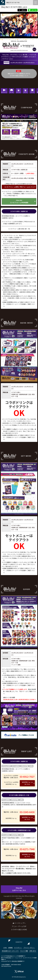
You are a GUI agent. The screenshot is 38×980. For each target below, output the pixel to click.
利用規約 (10, 948)
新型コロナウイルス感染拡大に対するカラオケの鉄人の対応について (19, 75)
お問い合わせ (33, 951)
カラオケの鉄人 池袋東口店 (19, 211)
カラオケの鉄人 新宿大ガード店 (19, 795)
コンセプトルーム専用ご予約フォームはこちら (19, 187)
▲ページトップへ (19, 923)
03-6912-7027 (27, 777)
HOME (5, 948)
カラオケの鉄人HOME (19, 930)
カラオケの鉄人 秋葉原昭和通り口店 (19, 830)
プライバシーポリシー (29, 948)
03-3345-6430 (27, 812)
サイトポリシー (18, 948)
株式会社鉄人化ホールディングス (10, 951)
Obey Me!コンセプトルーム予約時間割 (19, 201)
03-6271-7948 (27, 849)
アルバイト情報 (24, 951)
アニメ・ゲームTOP (19, 926)
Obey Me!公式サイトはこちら (19, 889)
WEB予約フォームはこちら (27, 783)
